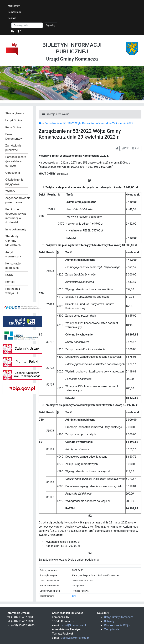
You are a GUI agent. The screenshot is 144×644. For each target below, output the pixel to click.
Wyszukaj (51, 25)
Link (74, 596)
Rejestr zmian (15, 12)
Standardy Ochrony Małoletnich (13, 241)
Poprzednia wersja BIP (13, 291)
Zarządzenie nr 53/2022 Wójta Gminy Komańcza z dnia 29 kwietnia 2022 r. (90, 123)
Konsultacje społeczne (13, 266)
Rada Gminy (13, 127)
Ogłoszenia (13, 173)
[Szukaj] (27, 25)
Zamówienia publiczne (13, 148)
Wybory (10, 191)
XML (136, 148)
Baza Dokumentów (14, 136)
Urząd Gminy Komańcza (119, 617)
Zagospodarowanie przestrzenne (16, 200)
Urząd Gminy (14, 120)
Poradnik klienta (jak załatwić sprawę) (16, 161)
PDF (125, 148)
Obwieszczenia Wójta (117, 625)
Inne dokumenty (16, 229)
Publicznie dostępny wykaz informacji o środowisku (16, 216)
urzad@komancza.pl (73, 625)
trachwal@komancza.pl (75, 638)
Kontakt (12, 18)
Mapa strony (14, 6)
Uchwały (109, 621)
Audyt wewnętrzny (13, 254)
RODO (9, 275)
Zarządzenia (112, 629)
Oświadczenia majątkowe (14, 182)
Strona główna (15, 113)
